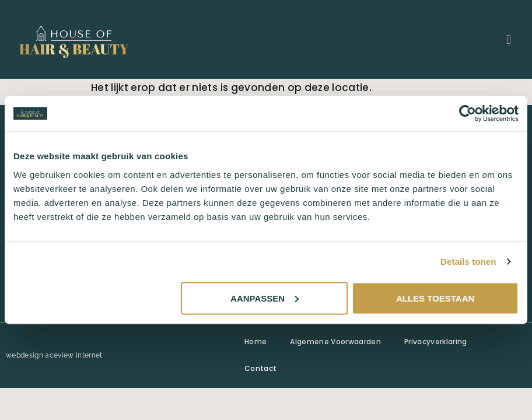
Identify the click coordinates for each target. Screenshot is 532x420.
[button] (509, 39)
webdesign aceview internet (54, 355)
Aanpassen (265, 298)
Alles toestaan (435, 298)
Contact (260, 368)
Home (256, 342)
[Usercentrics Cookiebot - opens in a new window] (468, 114)
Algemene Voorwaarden (335, 342)
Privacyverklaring (436, 342)
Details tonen (468, 262)
